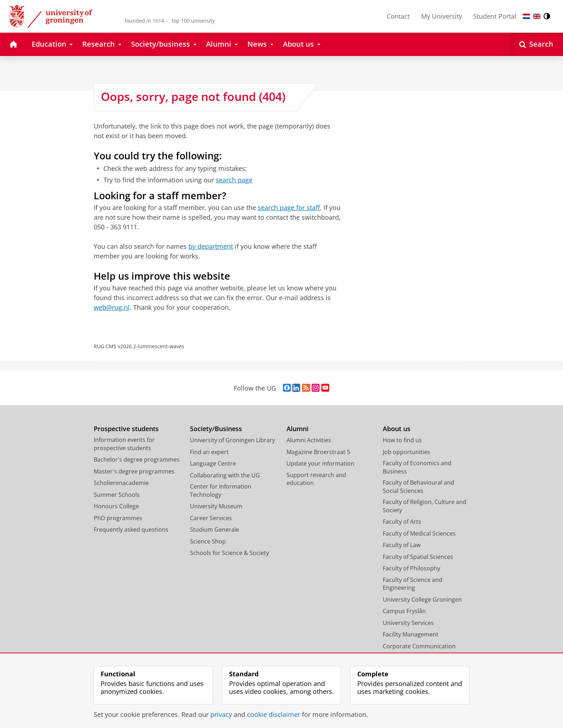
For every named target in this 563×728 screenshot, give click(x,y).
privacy (221, 714)
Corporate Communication (419, 646)
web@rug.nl (112, 307)
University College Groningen (422, 599)
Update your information (320, 463)
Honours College (116, 506)
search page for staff (289, 207)
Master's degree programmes (134, 471)
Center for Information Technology (221, 491)
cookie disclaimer (274, 714)
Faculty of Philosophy (411, 568)
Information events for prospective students (124, 444)
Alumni (297, 429)
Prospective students (126, 429)
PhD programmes (118, 518)
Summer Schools (117, 495)
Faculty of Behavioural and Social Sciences (418, 487)
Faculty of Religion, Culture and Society (425, 506)
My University (442, 16)
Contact (398, 16)
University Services (408, 623)
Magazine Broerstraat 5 (318, 452)
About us (397, 429)
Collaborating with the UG (225, 475)
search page (234, 180)
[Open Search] (536, 44)
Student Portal (495, 16)
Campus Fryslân (404, 611)
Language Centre (213, 463)
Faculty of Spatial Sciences (418, 557)
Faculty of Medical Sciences (419, 533)
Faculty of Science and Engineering (413, 584)
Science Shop (208, 541)
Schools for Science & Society (229, 553)
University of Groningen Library (232, 440)
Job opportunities (406, 452)
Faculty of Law (402, 545)
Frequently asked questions (131, 529)
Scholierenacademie (121, 483)
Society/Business (216, 429)
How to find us (402, 440)
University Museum (216, 506)
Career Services (211, 518)
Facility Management (411, 634)
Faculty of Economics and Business (417, 467)
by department (211, 246)
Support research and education (316, 479)
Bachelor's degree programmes (137, 459)
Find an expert (209, 452)
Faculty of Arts (402, 522)
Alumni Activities (309, 440)
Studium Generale (215, 529)
